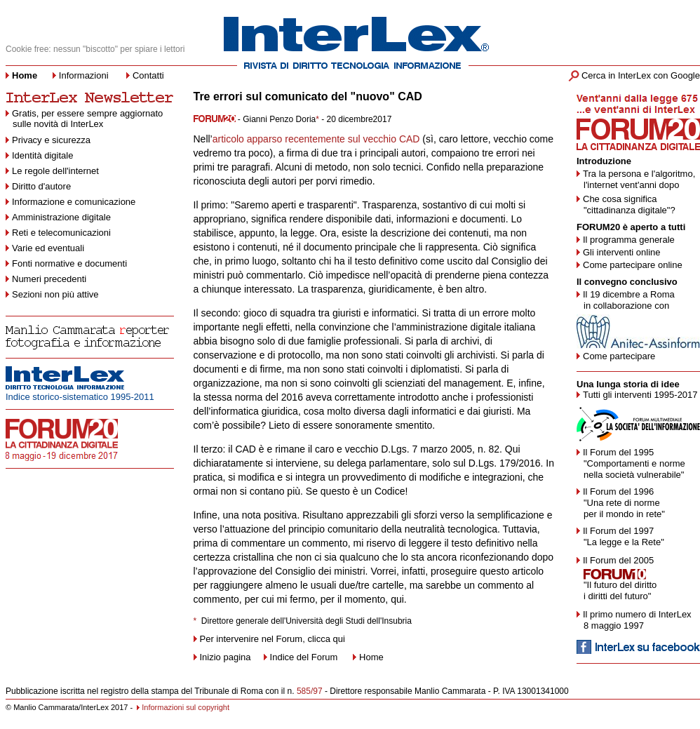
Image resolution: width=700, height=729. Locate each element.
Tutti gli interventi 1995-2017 (640, 395)
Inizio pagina (222, 657)
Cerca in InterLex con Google (641, 75)
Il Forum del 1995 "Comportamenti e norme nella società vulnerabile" (631, 463)
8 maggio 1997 (614, 626)
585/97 (310, 691)
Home (371, 657)
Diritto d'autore (41, 186)
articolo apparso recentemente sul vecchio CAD (316, 139)
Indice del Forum (305, 657)
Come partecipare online (633, 265)
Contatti (148, 75)
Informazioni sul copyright (186, 707)
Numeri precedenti (49, 279)
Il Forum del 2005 (618, 560)
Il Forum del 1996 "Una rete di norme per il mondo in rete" (621, 503)
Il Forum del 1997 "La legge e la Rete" (620, 536)
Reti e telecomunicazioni (61, 233)
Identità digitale (42, 155)
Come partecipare (619, 356)
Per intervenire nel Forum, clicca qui (272, 639)
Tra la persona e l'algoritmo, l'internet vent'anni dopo (636, 179)
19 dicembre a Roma (632, 294)
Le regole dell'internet (55, 171)
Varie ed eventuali (48, 248)
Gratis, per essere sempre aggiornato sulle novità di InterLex (84, 119)
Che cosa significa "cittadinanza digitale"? (626, 205)
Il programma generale (629, 240)
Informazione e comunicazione (74, 202)
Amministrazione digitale (61, 217)
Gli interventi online (622, 252)
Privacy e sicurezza (51, 140)
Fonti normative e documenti (69, 263)
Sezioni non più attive (55, 294)
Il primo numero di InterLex (637, 614)
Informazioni (84, 75)
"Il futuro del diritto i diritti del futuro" (617, 590)
